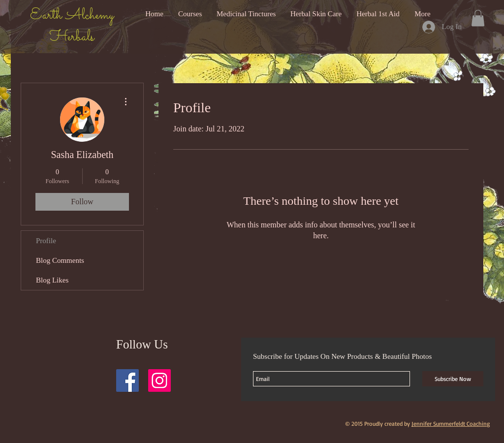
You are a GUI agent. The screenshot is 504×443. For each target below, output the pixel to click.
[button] (478, 18)
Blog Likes (52, 280)
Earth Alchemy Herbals (72, 27)
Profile (46, 241)
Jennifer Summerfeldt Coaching (451, 424)
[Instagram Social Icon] (159, 380)
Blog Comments (60, 260)
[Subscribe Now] (453, 379)
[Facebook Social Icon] (127, 380)
